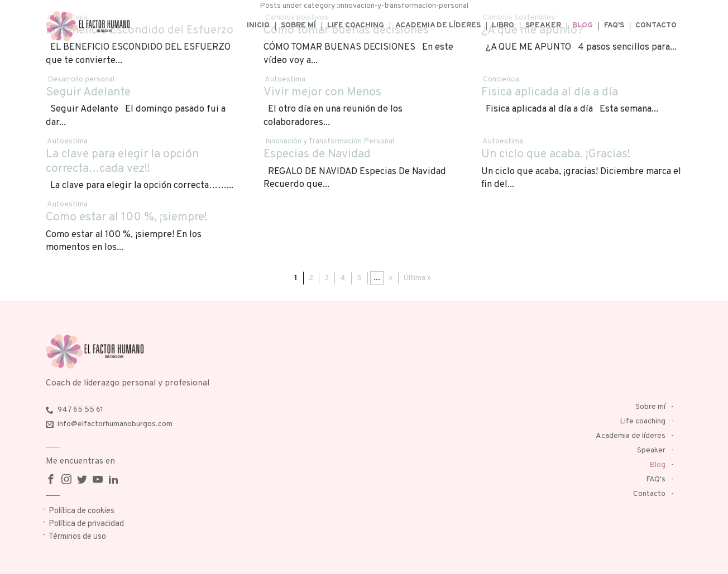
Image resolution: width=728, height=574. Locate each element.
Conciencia (501, 79)
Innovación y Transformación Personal (330, 141)
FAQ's (614, 25)
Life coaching (356, 25)
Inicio (258, 25)
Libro (503, 25)
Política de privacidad (86, 524)
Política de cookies (82, 511)
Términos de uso (77, 537)
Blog (583, 25)
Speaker (543, 25)
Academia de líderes (438, 25)
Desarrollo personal (81, 79)
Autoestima (285, 79)
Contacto (656, 25)
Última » (417, 278)
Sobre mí (298, 25)
